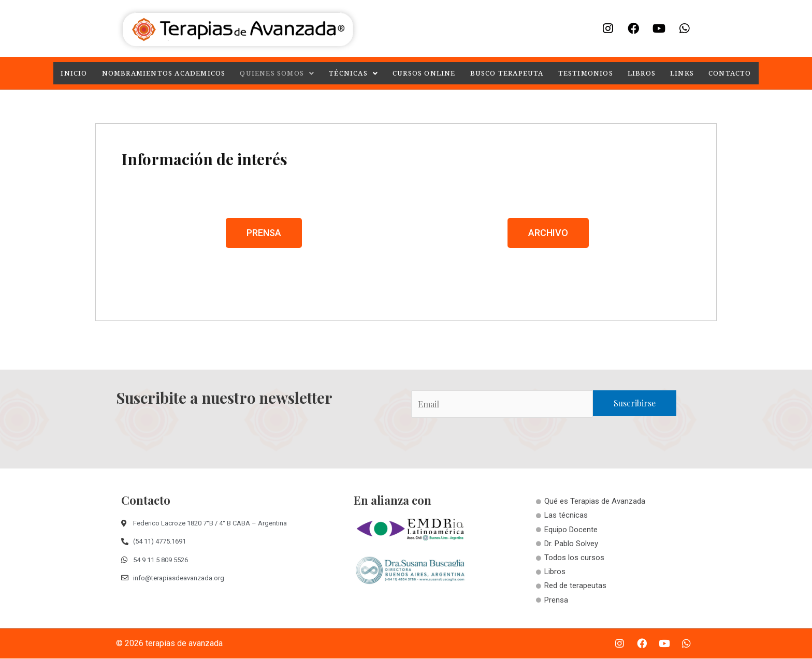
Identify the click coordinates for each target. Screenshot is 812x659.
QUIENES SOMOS (279, 73)
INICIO (76, 73)
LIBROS (640, 73)
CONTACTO (727, 73)
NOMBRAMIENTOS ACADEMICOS (166, 73)
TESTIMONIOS (584, 73)
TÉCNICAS (354, 73)
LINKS (680, 73)
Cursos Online (424, 73)
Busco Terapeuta (506, 73)
